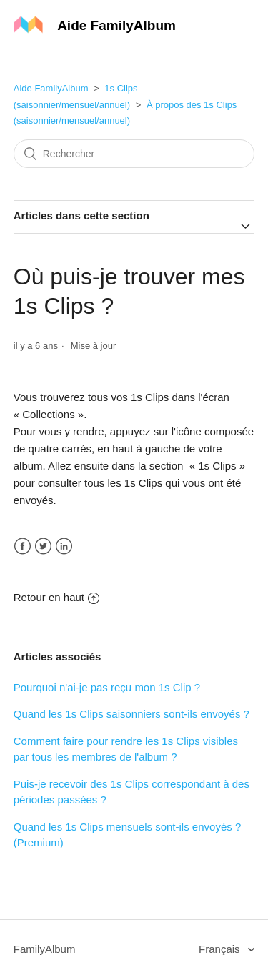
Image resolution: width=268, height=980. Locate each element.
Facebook (23, 546)
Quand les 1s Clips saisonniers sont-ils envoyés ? (131, 714)
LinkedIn (64, 546)
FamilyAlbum (45, 949)
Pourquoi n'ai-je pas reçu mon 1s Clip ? (107, 687)
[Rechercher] (134, 154)
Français (221, 949)
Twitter (43, 546)
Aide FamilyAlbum (51, 88)
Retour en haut (56, 597)
